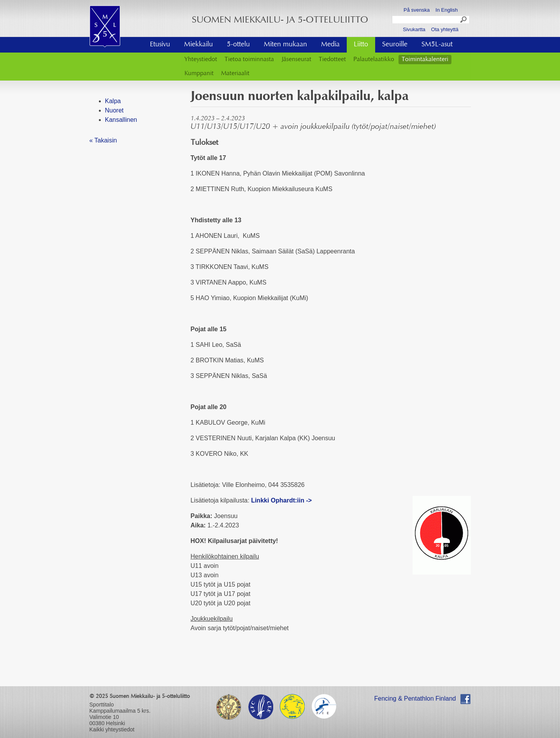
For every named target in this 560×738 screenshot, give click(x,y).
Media (330, 45)
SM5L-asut (437, 45)
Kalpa (113, 101)
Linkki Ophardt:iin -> (281, 500)
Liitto (361, 45)
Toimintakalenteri (425, 60)
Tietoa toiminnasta (249, 60)
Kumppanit (199, 74)
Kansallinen (121, 120)
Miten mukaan (285, 45)
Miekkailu (198, 45)
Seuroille (395, 45)
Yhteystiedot (201, 60)
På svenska (417, 10)
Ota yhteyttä (445, 29)
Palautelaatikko (374, 60)
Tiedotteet (332, 60)
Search (464, 21)
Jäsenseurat (297, 60)
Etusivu (160, 45)
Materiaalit (235, 74)
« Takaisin (103, 140)
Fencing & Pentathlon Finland (415, 698)
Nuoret (114, 110)
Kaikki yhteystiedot (112, 729)
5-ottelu (238, 45)
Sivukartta (414, 29)
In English (447, 10)
